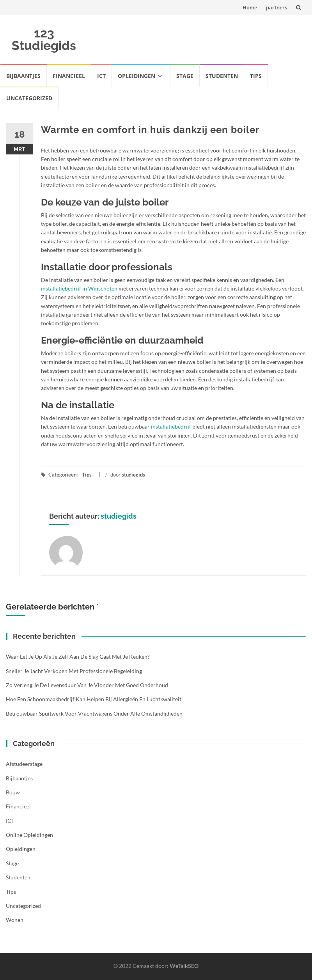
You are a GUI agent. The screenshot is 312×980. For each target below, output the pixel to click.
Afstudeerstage (24, 764)
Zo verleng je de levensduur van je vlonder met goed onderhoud (87, 685)
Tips (256, 76)
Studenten (222, 76)
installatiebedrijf (171, 426)
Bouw (13, 792)
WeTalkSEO (184, 966)
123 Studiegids (44, 39)
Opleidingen (136, 76)
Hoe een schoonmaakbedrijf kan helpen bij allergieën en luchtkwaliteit (94, 699)
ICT (101, 76)
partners (277, 7)
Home (250, 7)
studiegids (133, 475)
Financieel (69, 76)
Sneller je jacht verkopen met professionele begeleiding (74, 671)
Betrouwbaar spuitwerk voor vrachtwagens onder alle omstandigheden (94, 713)
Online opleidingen (29, 835)
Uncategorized (29, 98)
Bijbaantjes (23, 76)
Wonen (15, 920)
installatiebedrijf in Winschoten (79, 288)
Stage (185, 76)
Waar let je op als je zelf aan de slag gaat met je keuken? (78, 657)
